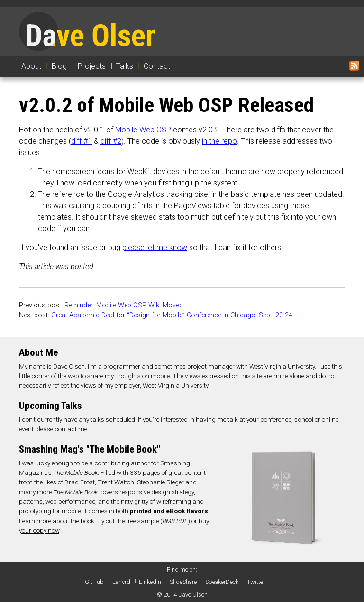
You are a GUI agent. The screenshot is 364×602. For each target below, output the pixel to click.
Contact (157, 66)
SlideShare (183, 582)
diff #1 (82, 141)
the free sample (137, 521)
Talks (125, 66)
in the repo (219, 141)
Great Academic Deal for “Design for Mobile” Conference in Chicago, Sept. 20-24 (172, 315)
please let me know (155, 247)
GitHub (94, 582)
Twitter (256, 582)
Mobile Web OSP (143, 130)
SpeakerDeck (222, 582)
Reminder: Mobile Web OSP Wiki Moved (124, 305)
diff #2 (111, 141)
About (31, 66)
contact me (71, 429)
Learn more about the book (57, 521)
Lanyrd (121, 582)
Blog (59, 66)
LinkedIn (150, 582)
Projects (92, 66)
